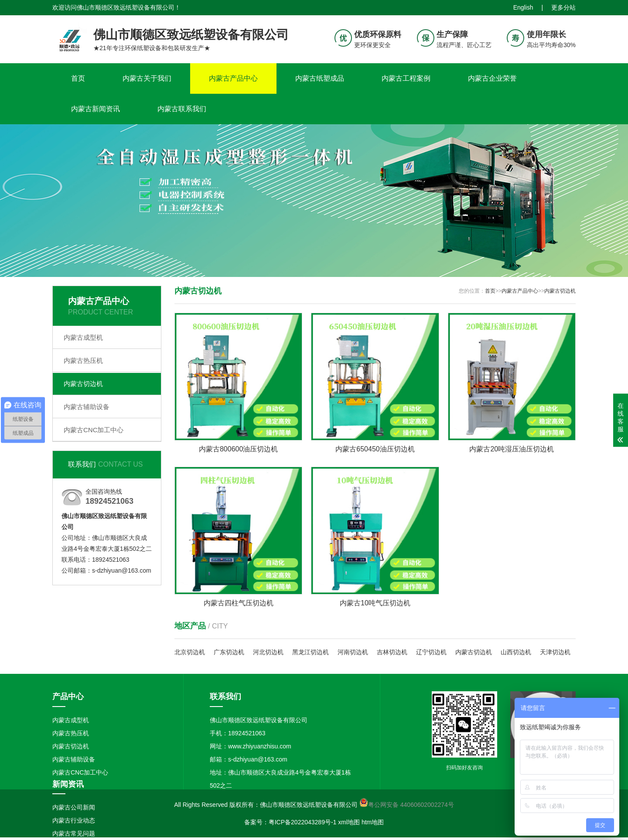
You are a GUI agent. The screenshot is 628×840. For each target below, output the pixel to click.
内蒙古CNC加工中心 (94, 430)
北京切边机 (190, 652)
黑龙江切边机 (311, 652)
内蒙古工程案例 (406, 78)
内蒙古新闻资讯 (96, 109)
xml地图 (349, 822)
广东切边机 (229, 652)
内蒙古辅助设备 (87, 407)
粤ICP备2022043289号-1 (303, 822)
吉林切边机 (392, 652)
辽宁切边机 (431, 652)
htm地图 (373, 822)
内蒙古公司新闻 (74, 807)
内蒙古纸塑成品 (320, 78)
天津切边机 (555, 652)
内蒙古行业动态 (74, 820)
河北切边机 (268, 652)
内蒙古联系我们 (182, 109)
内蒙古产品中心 (233, 78)
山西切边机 (516, 652)
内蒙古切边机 (83, 384)
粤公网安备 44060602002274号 (411, 805)
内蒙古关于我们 (147, 78)
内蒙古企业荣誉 (492, 78)
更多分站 (563, 7)
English (523, 7)
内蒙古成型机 (83, 337)
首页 (78, 78)
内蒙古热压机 (83, 360)
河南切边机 (353, 652)
